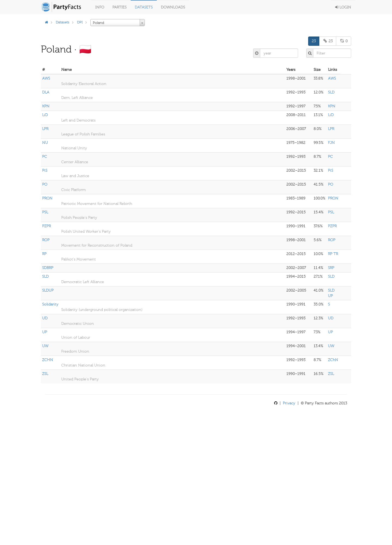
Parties (120, 7)
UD (45, 318)
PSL (45, 212)
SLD (331, 92)
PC (45, 157)
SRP (331, 268)
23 (314, 41)
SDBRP (48, 268)
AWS (46, 78)
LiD (45, 115)
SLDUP (48, 290)
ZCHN (48, 360)
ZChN (333, 360)
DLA (46, 92)
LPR (45, 129)
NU (45, 143)
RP (44, 254)
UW (45, 346)
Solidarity (50, 304)
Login (343, 7)
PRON (47, 198)
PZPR (47, 226)
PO (45, 184)
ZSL (45, 374)
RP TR (333, 254)
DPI (80, 22)
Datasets (144, 7)
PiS (45, 170)
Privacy (289, 403)
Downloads (173, 7)
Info (100, 7)
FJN (331, 143)
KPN (46, 106)
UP (45, 332)
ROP (46, 240)
